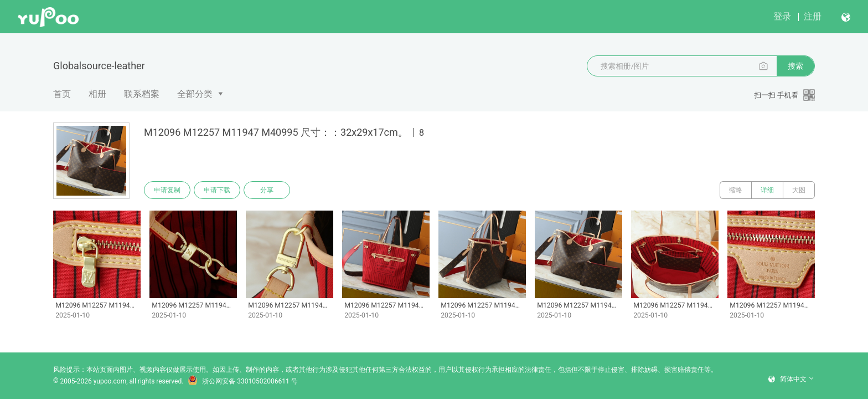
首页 (62, 94)
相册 (97, 94)
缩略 (736, 190)
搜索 (795, 66)
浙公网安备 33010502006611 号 (242, 381)
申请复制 (167, 190)
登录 (782, 16)
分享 (267, 190)
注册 (813, 16)
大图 (799, 190)
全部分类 (195, 94)
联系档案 (142, 94)
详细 (767, 190)
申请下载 (217, 190)
